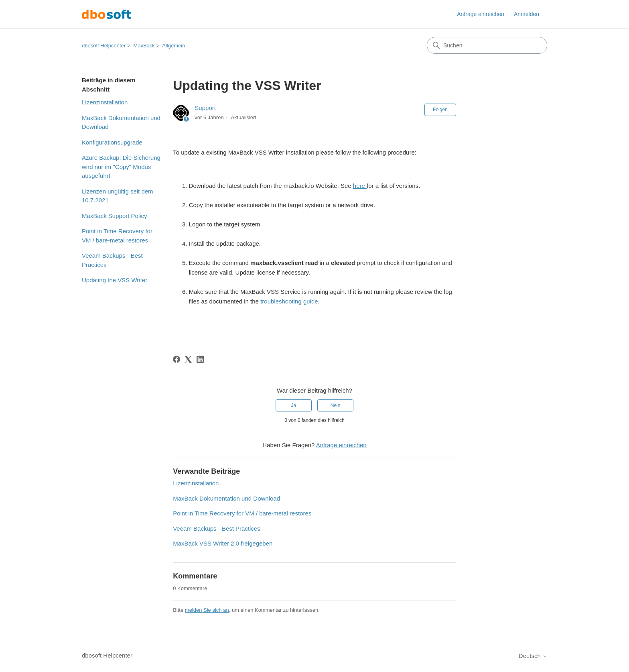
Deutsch (533, 656)
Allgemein (173, 46)
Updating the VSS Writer (115, 280)
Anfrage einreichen (481, 14)
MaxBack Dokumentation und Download (121, 122)
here (360, 186)
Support (205, 108)
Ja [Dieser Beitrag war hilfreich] (294, 405)
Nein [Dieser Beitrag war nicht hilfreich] (336, 405)
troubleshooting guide (289, 301)
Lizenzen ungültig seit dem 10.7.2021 (118, 196)
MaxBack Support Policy (115, 216)
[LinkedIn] (200, 359)
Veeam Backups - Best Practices (112, 260)
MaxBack (144, 46)
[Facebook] (177, 359)
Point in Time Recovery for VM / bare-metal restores (117, 236)
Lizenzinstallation (105, 102)
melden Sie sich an (207, 610)
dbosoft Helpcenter (104, 46)
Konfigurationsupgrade (112, 142)
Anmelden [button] (527, 14)
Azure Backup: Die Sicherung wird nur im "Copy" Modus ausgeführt (121, 167)
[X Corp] (188, 359)
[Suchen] (487, 45)
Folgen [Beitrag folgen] (440, 110)
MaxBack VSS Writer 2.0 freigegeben (223, 543)
